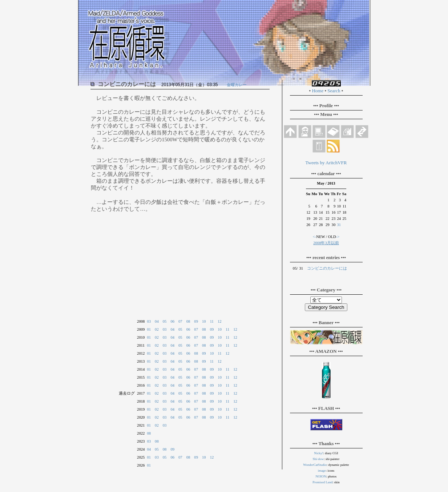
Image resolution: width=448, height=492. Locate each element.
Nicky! (319, 453)
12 (220, 321)
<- (315, 237)
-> (338, 237)
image (322, 471)
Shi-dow (318, 459)
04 (157, 321)
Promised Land (322, 482)
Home (318, 91)
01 (149, 329)
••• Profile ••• (326, 106)
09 (196, 321)
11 (212, 321)
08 (188, 321)
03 (149, 321)
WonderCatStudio (315, 465)
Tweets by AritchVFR (326, 163)
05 (165, 321)
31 (339, 225)
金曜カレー (237, 85)
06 (172, 321)
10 (204, 321)
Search (334, 91)
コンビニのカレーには (327, 268)
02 (157, 329)
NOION (321, 476)
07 (180, 321)
